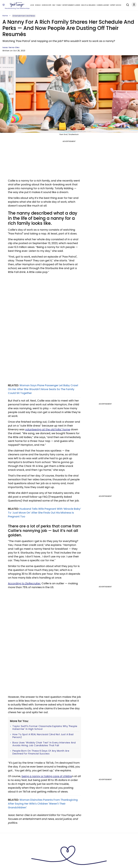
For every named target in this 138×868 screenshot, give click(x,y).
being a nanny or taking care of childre (47, 776)
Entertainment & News (71, 5)
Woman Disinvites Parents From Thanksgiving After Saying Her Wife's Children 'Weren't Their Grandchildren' (43, 804)
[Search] (127, 4)
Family (59, 5)
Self (54, 5)
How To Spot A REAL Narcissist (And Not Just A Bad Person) (43, 736)
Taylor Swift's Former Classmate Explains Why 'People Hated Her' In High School (45, 728)
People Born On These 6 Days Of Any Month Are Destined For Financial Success (41, 752)
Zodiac (38, 5)
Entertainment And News (24, 16)
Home (5, 16)
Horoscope (47, 5)
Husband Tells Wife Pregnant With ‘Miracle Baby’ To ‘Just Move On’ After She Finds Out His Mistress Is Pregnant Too (45, 513)
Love (32, 5)
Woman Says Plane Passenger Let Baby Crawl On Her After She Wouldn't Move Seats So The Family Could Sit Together (43, 389)
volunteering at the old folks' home (48, 429)
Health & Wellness (88, 5)
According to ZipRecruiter (24, 583)
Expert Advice (116, 5)
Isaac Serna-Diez (11, 47)
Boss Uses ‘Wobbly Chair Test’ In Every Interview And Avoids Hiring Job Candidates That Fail (44, 744)
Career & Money (103, 5)
